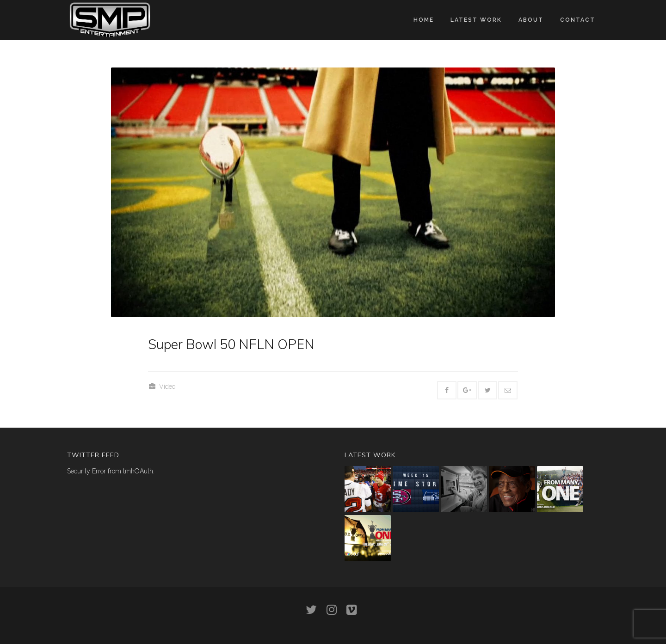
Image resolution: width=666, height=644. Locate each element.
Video (167, 386)
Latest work (476, 20)
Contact (578, 20)
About (531, 20)
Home (424, 20)
